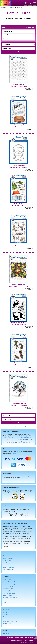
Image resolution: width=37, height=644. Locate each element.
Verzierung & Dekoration (9, 591)
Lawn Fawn (29, 439)
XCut (27, 443)
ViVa (24, 443)
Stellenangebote (7, 617)
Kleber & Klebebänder (9, 595)
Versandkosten (25, 427)
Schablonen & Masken (9, 589)
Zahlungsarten (7, 624)
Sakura (5, 443)
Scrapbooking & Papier (9, 556)
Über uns (5, 619)
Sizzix (9, 443)
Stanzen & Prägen (8, 586)
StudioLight (14, 443)
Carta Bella (11, 438)
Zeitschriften (6, 602)
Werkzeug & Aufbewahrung (10, 598)
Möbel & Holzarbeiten (9, 567)
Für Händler (6, 615)
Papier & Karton (7, 580)
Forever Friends (10, 439)
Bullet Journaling (7, 560)
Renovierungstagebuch (9, 569)
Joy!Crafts (23, 439)
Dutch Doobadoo (25, 438)
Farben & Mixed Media (9, 593)
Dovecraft (17, 438)
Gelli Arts (17, 439)
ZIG (32, 443)
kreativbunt (10, 7)
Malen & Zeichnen (8, 558)
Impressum (6, 634)
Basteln (5, 563)
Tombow (20, 443)
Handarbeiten (7, 565)
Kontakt (5, 612)
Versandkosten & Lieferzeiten (11, 621)
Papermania (26, 441)
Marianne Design (7, 441)
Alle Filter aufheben (29, 27)
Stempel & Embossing (9, 584)
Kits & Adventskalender (9, 600)
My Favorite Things (18, 441)
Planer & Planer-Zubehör (10, 582)
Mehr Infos (31, 481)
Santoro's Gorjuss (24, 436)
